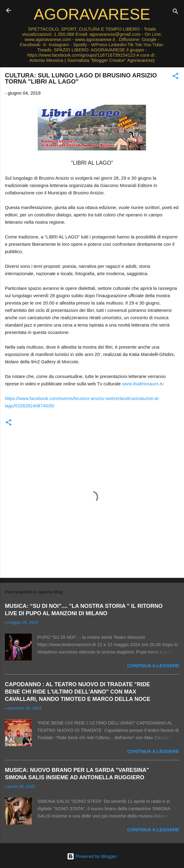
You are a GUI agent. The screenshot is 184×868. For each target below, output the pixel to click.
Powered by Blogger (92, 856)
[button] (175, 77)
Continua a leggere (153, 666)
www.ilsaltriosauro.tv (143, 384)
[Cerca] (175, 12)
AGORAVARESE (92, 14)
